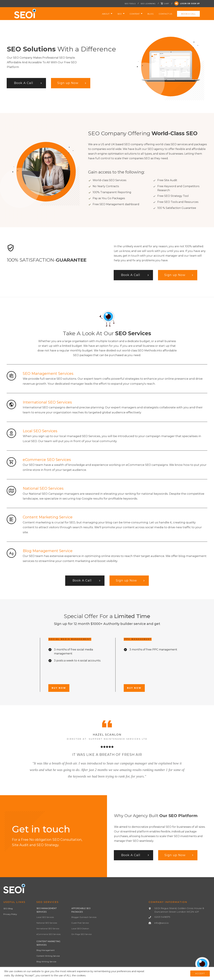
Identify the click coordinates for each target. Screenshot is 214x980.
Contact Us (165, 14)
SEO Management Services (48, 374)
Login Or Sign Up (187, 3)
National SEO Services (43, 488)
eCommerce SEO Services (47, 460)
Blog (151, 14)
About (106, 14)
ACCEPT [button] (200, 973)
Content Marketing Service (48, 517)
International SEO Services (47, 402)
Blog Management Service (48, 551)
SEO (120, 14)
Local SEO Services (40, 431)
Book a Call (188, 14)
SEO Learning (148, 4)
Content (135, 14)
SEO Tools (130, 4)
